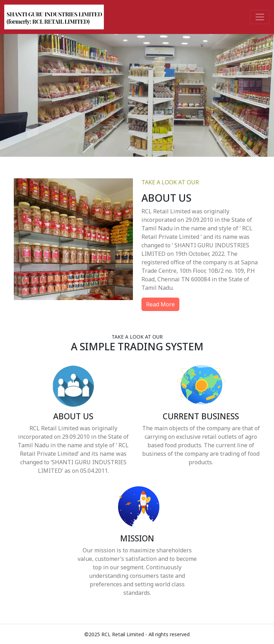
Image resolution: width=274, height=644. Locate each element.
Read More (160, 304)
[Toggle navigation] (260, 17)
